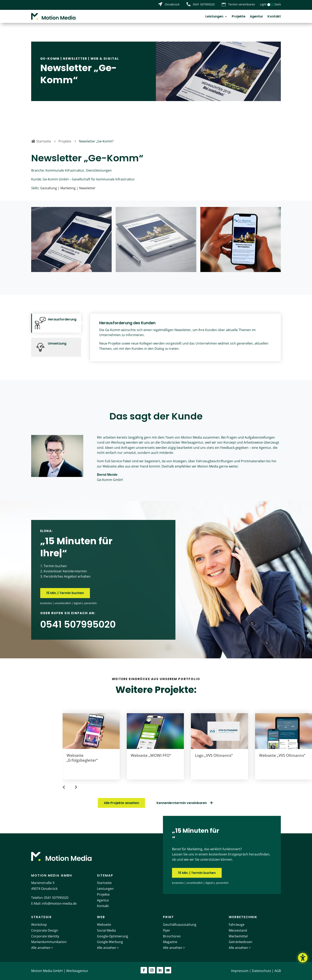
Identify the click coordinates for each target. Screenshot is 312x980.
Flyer (167, 930)
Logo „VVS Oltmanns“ (214, 755)
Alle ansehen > (42, 948)
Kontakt (274, 17)
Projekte (239, 17)
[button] (64, 788)
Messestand (238, 930)
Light (263, 4)
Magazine (170, 942)
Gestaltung (49, 188)
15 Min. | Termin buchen (65, 593)
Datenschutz (261, 971)
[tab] (56, 323)
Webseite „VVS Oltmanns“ (282, 755)
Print (168, 917)
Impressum (240, 971)
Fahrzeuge (237, 925)
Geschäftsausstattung (180, 925)
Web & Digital (105, 59)
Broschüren (172, 936)
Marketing (68, 188)
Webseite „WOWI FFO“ (151, 755)
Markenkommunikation (49, 942)
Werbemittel (238, 936)
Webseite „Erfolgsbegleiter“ (82, 758)
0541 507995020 (56, 898)
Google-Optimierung (113, 936)
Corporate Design (45, 930)
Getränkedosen (240, 942)
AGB (278, 971)
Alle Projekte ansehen (121, 803)
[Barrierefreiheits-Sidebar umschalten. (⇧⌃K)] (303, 958)
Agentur (256, 17)
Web (101, 917)
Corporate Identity (45, 936)
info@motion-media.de (59, 903)
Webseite (104, 925)
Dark (278, 4)
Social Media (106, 930)
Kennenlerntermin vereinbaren (182, 803)
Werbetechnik (243, 917)
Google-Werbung (110, 942)
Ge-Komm (50, 59)
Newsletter (75, 59)
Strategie (41, 917)
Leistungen (214, 17)
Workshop (39, 925)
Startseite (104, 883)
